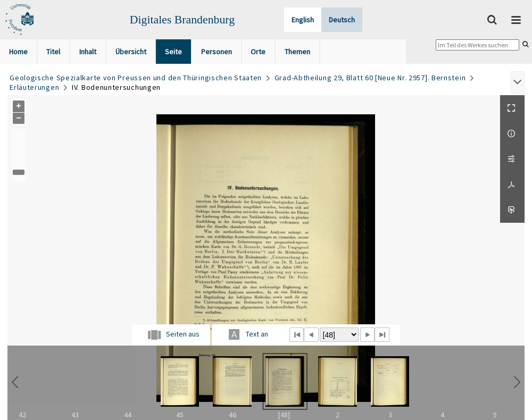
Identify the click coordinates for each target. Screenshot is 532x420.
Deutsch (342, 20)
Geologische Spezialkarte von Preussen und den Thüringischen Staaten (136, 78)
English (303, 20)
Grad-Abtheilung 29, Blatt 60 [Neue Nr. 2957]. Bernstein (370, 78)
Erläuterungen (34, 87)
